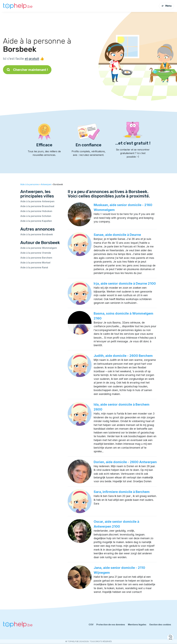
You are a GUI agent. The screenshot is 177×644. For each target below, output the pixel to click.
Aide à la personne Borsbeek (37, 234)
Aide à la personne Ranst (34, 267)
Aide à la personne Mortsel (35, 263)
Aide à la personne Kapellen (36, 221)
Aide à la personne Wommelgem (39, 248)
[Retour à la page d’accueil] (18, 6)
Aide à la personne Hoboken (36, 211)
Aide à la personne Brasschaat (37, 206)
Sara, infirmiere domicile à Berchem (122, 492)
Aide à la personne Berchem (36, 258)
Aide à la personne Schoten (36, 216)
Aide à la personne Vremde (36, 253)
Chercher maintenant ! (27, 70)
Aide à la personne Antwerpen (37, 201)
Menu (166, 6)
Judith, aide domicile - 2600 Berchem (123, 356)
